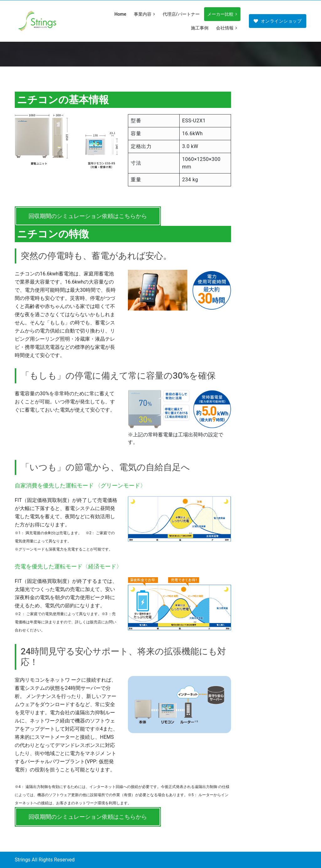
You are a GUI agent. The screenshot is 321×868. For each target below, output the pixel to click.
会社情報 (227, 28)
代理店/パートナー (181, 14)
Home (120, 14)
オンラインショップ (278, 21)
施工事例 (200, 28)
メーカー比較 (223, 14)
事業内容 (145, 14)
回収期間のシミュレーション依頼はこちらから (88, 216)
